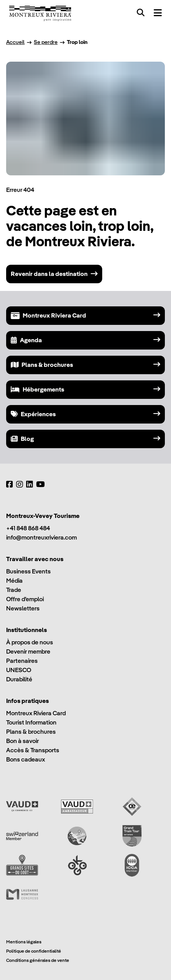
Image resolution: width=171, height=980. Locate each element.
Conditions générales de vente (38, 960)
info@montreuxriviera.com (42, 537)
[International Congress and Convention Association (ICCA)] (132, 865)
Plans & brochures (31, 732)
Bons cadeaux (26, 759)
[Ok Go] (77, 865)
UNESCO (19, 670)
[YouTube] (41, 484)
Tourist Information (31, 722)
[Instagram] (20, 484)
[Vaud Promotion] (22, 807)
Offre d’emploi (25, 599)
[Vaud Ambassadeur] (77, 807)
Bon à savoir (22, 741)
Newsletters (23, 608)
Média (14, 581)
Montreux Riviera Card (36, 713)
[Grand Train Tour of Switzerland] (132, 836)
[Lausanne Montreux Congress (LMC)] (22, 894)
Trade (14, 590)
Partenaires (22, 661)
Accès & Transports (33, 750)
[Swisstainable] (77, 836)
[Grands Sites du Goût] (22, 865)
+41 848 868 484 (28, 528)
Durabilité (19, 679)
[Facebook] (10, 484)
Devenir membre (28, 651)
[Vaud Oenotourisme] (132, 807)
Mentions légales (24, 942)
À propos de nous (30, 642)
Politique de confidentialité (34, 951)
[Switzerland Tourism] (22, 836)
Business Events (28, 571)
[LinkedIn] (30, 484)
